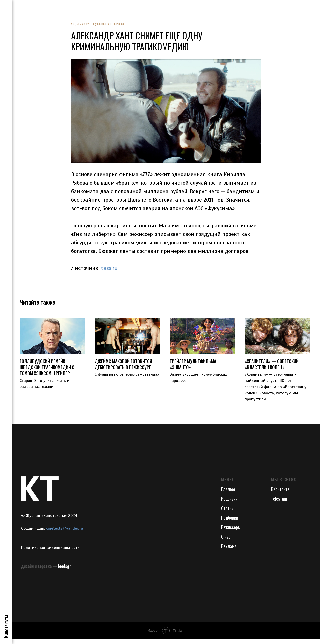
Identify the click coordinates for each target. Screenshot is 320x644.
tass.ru (109, 270)
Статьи (227, 513)
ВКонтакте (280, 494)
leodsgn (65, 571)
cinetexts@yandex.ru (65, 533)
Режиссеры (231, 532)
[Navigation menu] (6, 8)
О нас (226, 541)
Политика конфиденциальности (50, 552)
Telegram (279, 503)
